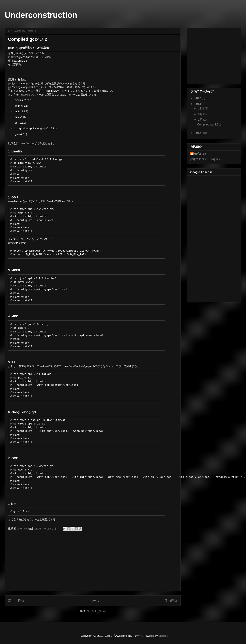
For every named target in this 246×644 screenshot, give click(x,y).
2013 (198, 104)
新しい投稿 (16, 601)
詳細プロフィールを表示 (206, 159)
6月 (201, 114)
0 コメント (51, 529)
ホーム (94, 601)
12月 (201, 108)
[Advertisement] (93, 563)
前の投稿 (171, 601)
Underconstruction (41, 15)
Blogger (163, 636)
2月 (201, 120)
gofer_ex (22, 529)
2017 (198, 98)
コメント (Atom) (96, 611)
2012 (198, 133)
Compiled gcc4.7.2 (28, 39)
